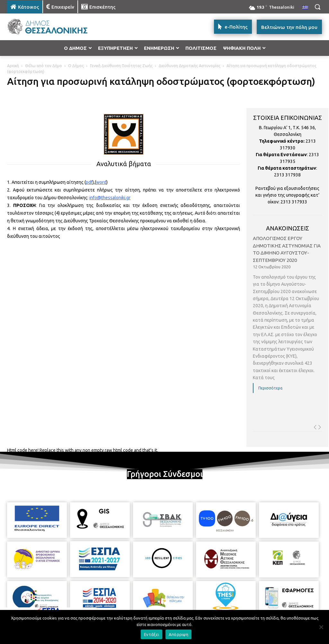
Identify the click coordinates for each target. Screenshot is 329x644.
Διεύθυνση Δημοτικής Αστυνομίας (190, 66)
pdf (89, 182)
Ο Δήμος (76, 66)
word (101, 182)
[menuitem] (305, 8)
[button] (317, 7)
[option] (287, 319)
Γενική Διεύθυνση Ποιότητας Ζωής (121, 66)
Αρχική (13, 66)
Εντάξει (151, 634)
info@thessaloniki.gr (110, 198)
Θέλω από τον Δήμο (44, 66)
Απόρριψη (178, 634)
